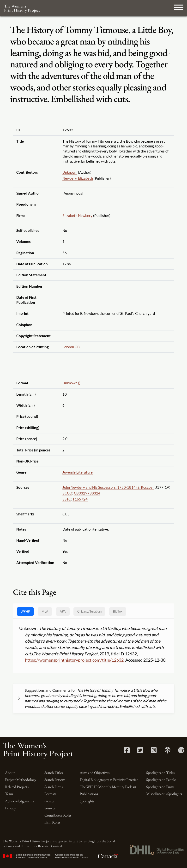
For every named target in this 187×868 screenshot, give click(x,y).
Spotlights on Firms (160, 787)
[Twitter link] (140, 751)
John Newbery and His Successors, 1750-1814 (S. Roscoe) (108, 487)
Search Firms (54, 787)
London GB (71, 347)
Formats (50, 794)
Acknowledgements (19, 801)
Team (9, 794)
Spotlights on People (161, 780)
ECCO (67, 493)
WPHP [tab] (25, 611)
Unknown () (71, 383)
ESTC (67, 499)
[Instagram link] (154, 751)
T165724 (80, 499)
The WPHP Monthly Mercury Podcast (108, 787)
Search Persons (55, 780)
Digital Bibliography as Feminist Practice (109, 780)
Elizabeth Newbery (77, 215)
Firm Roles (52, 822)
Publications (89, 794)
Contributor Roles (58, 815)
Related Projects (17, 787)
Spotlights (87, 801)
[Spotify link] (181, 751)
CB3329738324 (87, 493)
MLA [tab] (45, 611)
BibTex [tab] (118, 611)
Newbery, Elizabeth (78, 178)
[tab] (89, 611)
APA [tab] (63, 611)
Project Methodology (21, 780)
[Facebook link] (127, 751)
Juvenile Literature (78, 472)
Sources (50, 808)
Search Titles (54, 773)
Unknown (70, 172)
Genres (49, 801)
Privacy (10, 808)
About (10, 773)
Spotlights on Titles (160, 773)
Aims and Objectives (95, 773)
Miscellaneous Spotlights (164, 794)
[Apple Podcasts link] (168, 751)
